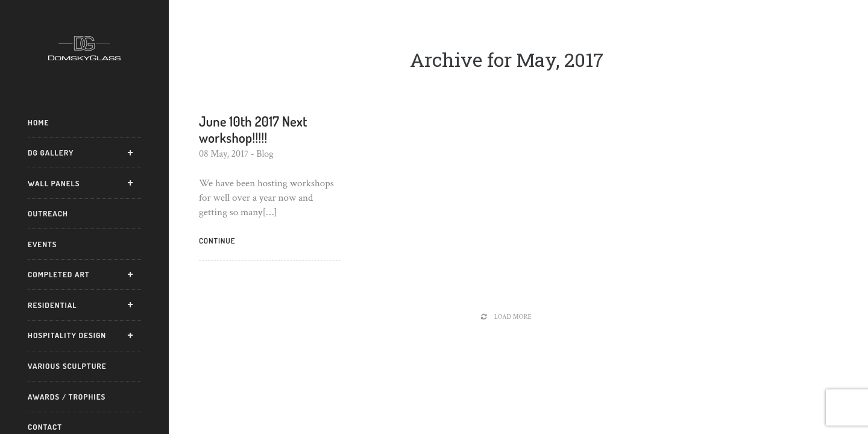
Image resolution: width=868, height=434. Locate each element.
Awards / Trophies (67, 397)
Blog (265, 154)
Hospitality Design (67, 335)
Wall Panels (54, 183)
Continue (217, 241)
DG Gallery (51, 153)
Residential (52, 305)
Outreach (48, 213)
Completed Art (59, 274)
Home (38, 122)
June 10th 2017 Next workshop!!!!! (253, 129)
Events (42, 244)
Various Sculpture (67, 366)
